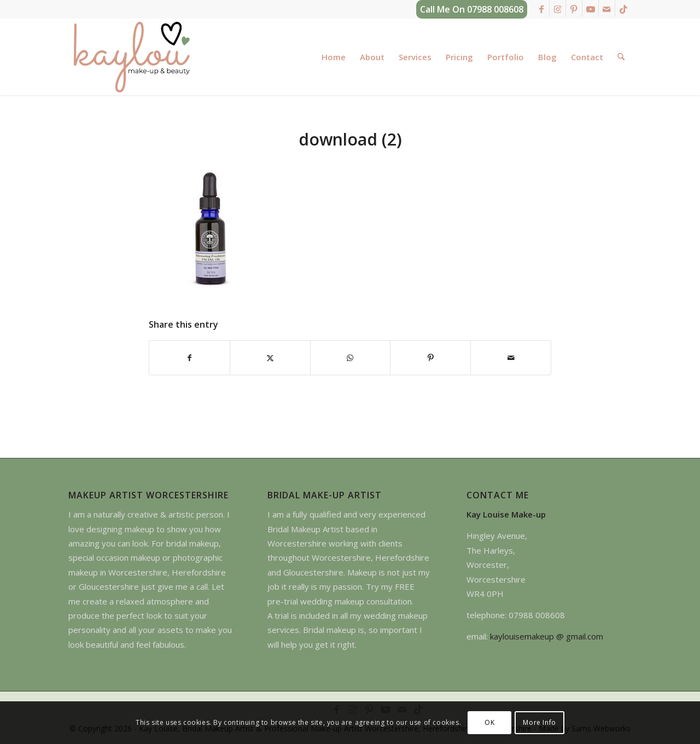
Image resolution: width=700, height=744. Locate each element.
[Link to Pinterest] (574, 8)
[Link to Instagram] (558, 8)
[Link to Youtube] (590, 8)
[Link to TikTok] (623, 8)
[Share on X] (270, 358)
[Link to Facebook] (541, 8)
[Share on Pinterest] (430, 358)
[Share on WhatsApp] (351, 358)
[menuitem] (334, 57)
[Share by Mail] (511, 358)
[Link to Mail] (607, 8)
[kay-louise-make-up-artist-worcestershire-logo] (131, 57)
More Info (539, 722)
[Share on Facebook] (189, 358)
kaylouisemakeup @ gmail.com (547, 636)
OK (489, 722)
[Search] (621, 57)
